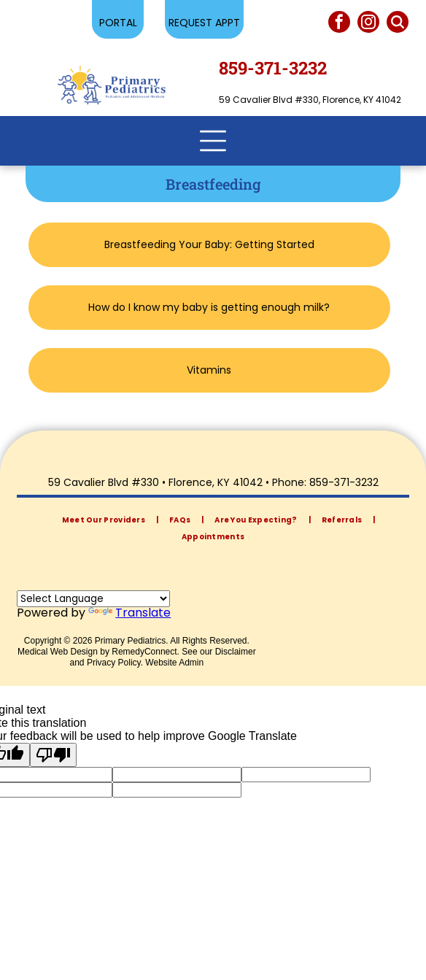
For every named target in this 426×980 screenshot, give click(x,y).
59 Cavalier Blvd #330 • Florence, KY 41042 (155, 482)
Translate (129, 613)
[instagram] (368, 24)
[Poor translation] (53, 755)
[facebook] (339, 24)
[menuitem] (105, 520)
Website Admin (174, 663)
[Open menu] (213, 141)
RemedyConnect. (146, 652)
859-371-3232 (344, 482)
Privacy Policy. (115, 663)
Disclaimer (236, 652)
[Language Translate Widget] (93, 599)
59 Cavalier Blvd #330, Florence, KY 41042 (310, 100)
